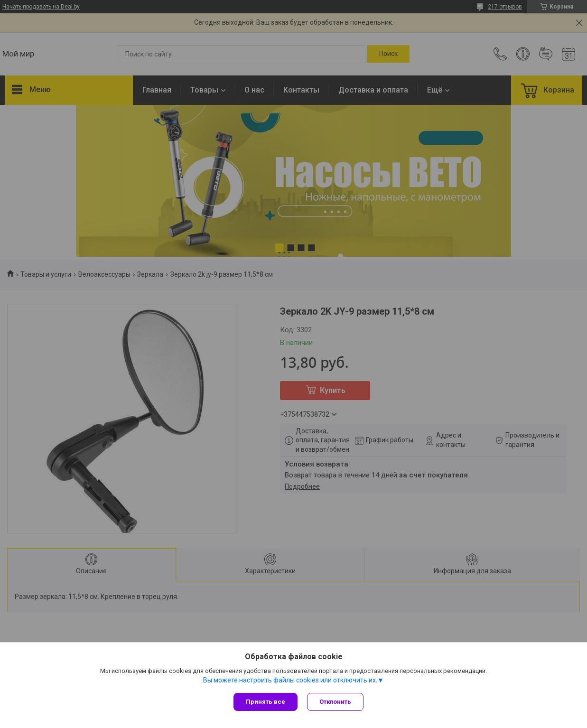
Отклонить (335, 702)
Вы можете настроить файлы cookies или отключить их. (290, 680)
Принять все (266, 702)
